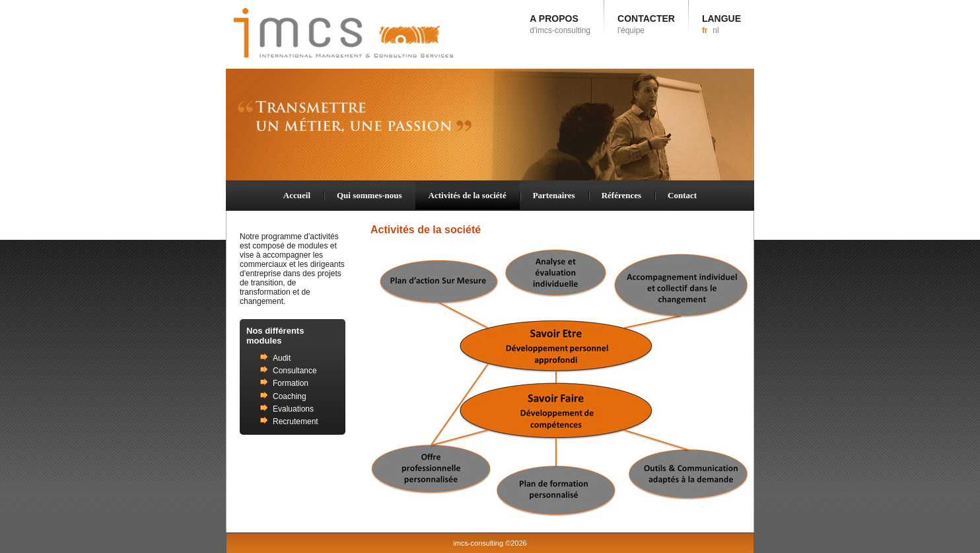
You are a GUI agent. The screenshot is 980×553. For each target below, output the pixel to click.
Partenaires (554, 195)
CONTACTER (646, 24)
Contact (682, 195)
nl (716, 30)
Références (621, 195)
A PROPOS (560, 24)
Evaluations (293, 409)
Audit (282, 358)
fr (705, 30)
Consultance (295, 371)
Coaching (290, 396)
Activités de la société (468, 195)
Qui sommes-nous (369, 195)
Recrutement (296, 422)
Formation (291, 383)
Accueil (297, 195)
